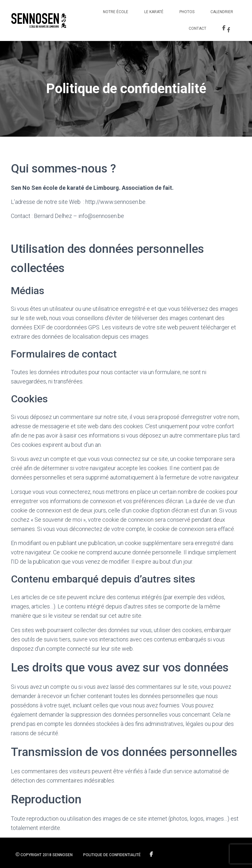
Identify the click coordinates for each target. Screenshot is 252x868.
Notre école (116, 12)
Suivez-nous (152, 855)
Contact (197, 28)
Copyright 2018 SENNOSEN (44, 855)
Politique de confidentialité (112, 855)
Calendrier (222, 12)
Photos (187, 12)
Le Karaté (154, 12)
